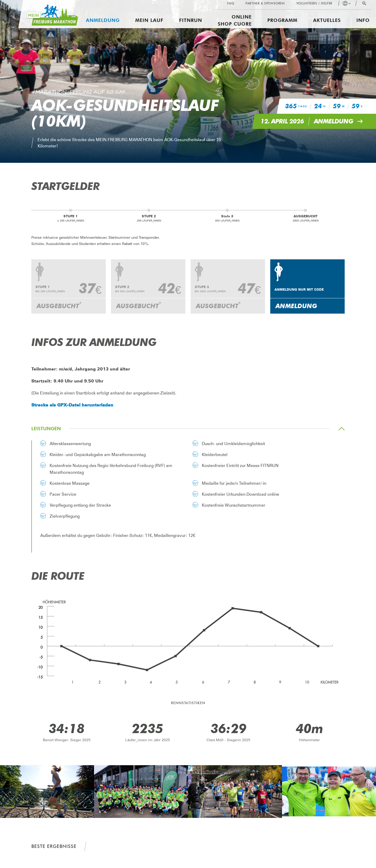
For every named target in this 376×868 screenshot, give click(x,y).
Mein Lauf (149, 20)
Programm (282, 20)
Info (363, 20)
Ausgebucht (59, 305)
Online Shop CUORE (235, 20)
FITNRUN (191, 20)
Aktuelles (327, 20)
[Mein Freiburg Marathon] (48, 14)
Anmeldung (103, 20)
